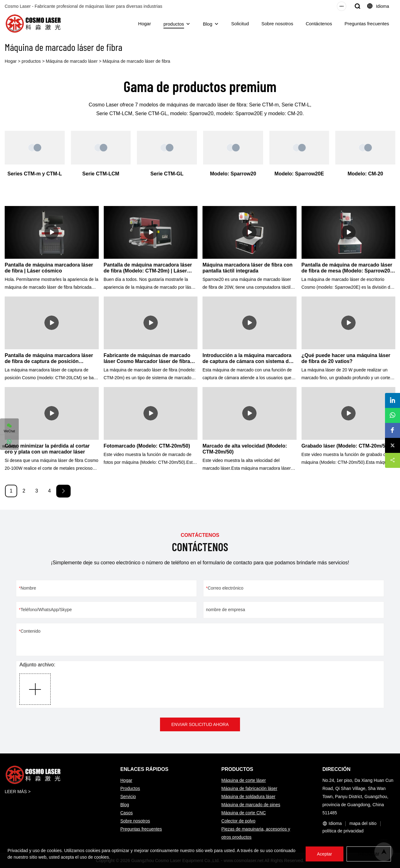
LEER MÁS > (18, 792)
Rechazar (369, 854)
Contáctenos (319, 24)
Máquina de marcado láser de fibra (136, 61)
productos (174, 24)
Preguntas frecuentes (367, 24)
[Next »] (63, 491)
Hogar (145, 24)
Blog (207, 24)
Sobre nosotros (277, 24)
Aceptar (324, 854)
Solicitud (240, 24)
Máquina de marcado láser (72, 61)
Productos (130, 788)
